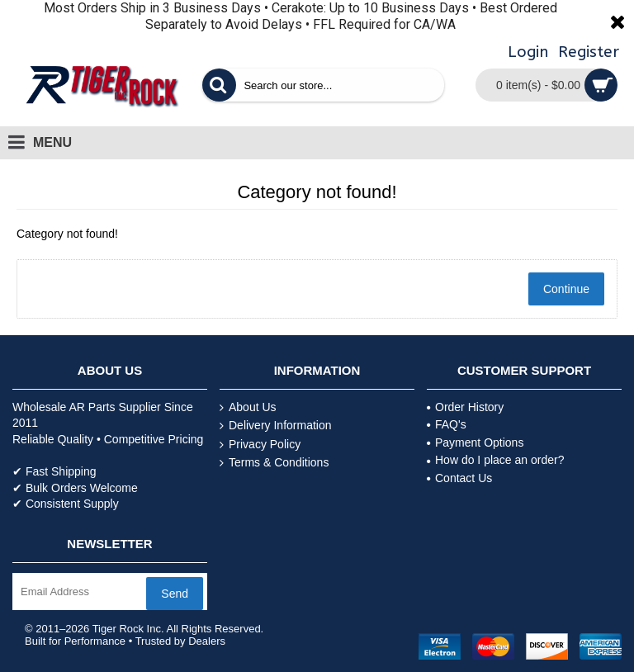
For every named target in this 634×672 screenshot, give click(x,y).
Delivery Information (276, 426)
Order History (465, 407)
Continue (566, 289)
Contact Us (459, 478)
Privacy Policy (260, 445)
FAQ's (447, 424)
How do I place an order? (495, 460)
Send (175, 594)
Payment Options (475, 442)
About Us (248, 407)
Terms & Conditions (274, 463)
